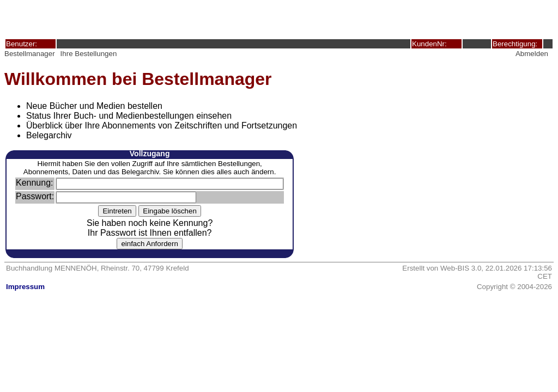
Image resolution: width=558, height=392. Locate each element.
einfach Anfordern (149, 244)
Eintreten (117, 211)
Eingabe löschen (170, 211)
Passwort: (35, 196)
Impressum (25, 287)
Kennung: (35, 183)
